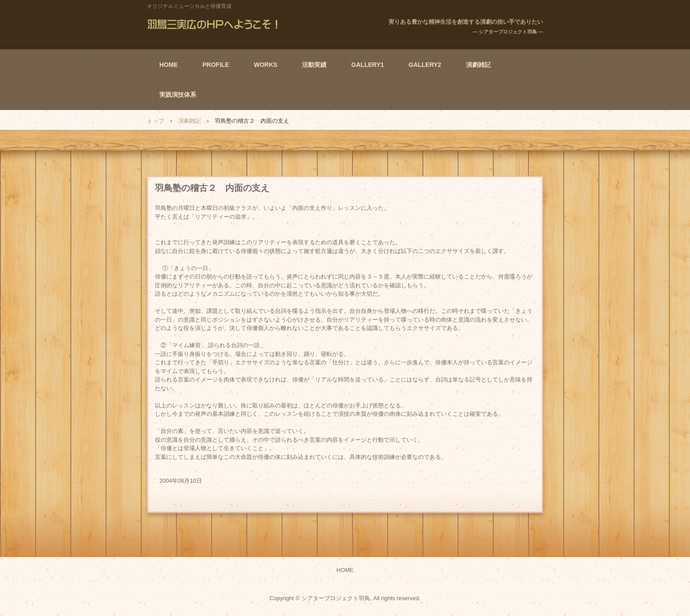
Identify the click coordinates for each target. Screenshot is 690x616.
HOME (169, 65)
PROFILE (216, 65)
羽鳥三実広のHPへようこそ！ (214, 24)
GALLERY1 (367, 65)
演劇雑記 (478, 65)
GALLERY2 (425, 65)
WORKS (266, 65)
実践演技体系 (178, 95)
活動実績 (314, 65)
